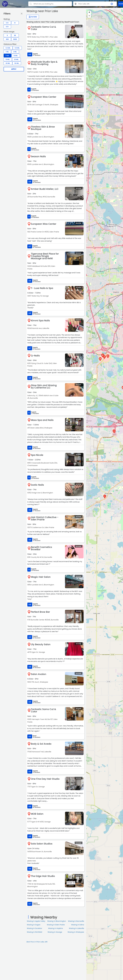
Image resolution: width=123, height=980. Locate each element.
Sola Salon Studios (42, 844)
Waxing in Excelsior (34, 928)
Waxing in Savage (55, 932)
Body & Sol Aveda (41, 744)
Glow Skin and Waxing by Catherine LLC (44, 386)
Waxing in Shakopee (76, 932)
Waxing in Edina (78, 925)
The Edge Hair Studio (43, 876)
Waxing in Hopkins (56, 928)
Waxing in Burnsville (76, 921)
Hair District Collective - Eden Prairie (45, 518)
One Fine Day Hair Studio (45, 779)
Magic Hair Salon (41, 577)
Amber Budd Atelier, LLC (45, 189)
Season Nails (38, 156)
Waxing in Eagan (34, 925)
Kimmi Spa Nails (40, 321)
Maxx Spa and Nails (42, 420)
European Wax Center (44, 97)
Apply (14, 69)
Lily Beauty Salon (41, 644)
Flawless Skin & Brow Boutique (43, 128)
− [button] (89, 16)
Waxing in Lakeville (76, 928)
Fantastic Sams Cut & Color (43, 28)
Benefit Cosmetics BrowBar (41, 548)
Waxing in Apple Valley (36, 921)
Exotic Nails (37, 485)
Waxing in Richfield (34, 932)
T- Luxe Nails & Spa (42, 288)
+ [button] (89, 13)
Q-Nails (35, 356)
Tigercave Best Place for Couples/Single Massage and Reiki (45, 256)
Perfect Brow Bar (40, 612)
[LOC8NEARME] (8, 4)
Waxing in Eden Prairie (56, 925)
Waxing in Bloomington (57, 921)
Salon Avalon (38, 674)
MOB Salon (37, 814)
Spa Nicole (37, 455)
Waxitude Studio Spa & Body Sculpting (44, 63)
